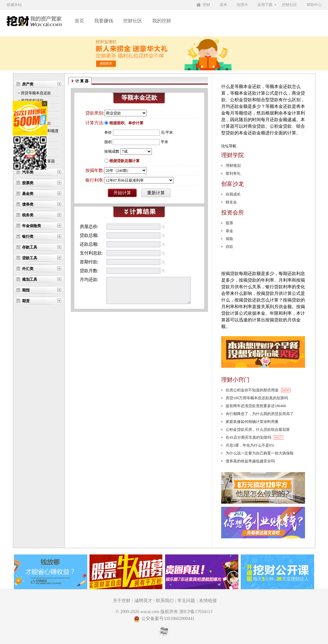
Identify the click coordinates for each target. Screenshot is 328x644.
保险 (229, 239)
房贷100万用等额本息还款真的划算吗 (257, 398)
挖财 (206, 5)
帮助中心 (314, 5)
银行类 (28, 237)
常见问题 (186, 601)
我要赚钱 (104, 21)
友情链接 (208, 601)
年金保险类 (32, 226)
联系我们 (165, 601)
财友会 (231, 202)
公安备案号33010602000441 (164, 619)
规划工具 (30, 279)
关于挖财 (122, 601)
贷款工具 (30, 258)
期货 (26, 301)
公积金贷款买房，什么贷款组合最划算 (258, 430)
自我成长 (233, 194)
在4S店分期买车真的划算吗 (254, 437)
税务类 (28, 215)
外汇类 (28, 269)
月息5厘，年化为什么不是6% (250, 445)
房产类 (28, 84)
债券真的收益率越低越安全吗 (250, 461)
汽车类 (28, 172)
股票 (229, 223)
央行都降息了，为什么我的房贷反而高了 (260, 414)
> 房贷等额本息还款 (35, 93)
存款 (229, 247)
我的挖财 (162, 21)
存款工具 (30, 247)
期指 (26, 290)
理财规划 (233, 166)
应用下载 (265, 5)
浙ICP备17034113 (196, 612)
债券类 (28, 204)
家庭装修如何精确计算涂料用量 (252, 422)
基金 (229, 231)
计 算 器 (82, 81)
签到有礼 (233, 173)
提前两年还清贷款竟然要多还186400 (256, 406)
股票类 (28, 183)
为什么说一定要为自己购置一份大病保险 (260, 453)
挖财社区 (290, 5)
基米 (223, 5)
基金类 (28, 194)
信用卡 (242, 5)
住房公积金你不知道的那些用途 (258, 390)
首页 (79, 21)
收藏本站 (14, 5)
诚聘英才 (143, 601)
